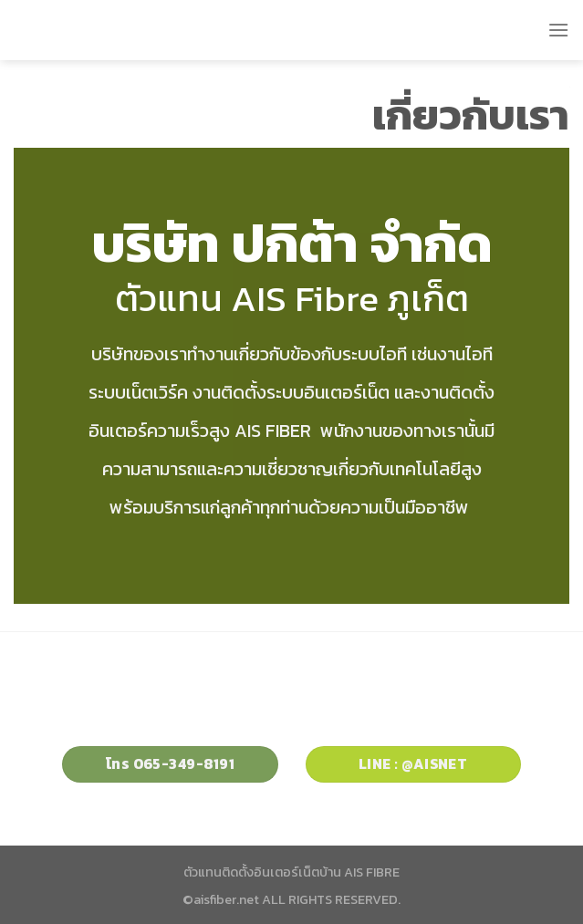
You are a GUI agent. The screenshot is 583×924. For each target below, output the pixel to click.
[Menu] (558, 30)
